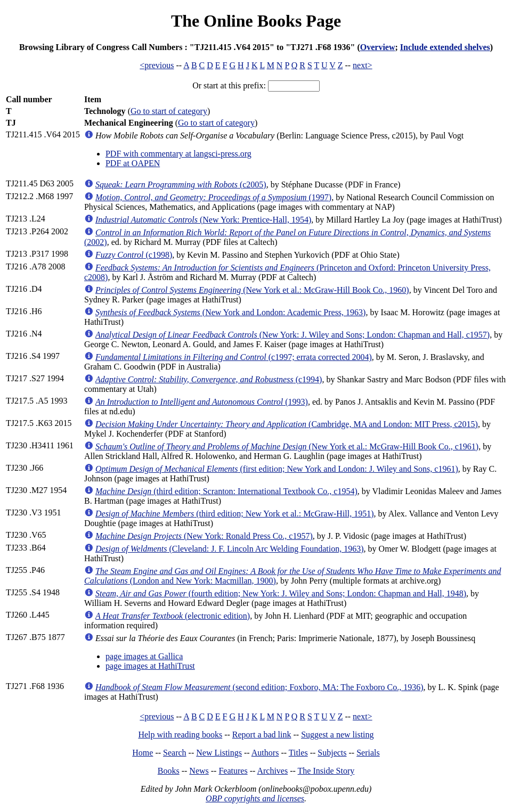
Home (143, 753)
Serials (368, 753)
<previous (157, 65)
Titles (298, 753)
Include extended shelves (445, 47)
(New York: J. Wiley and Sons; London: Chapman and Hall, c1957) (292, 335)
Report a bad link (262, 735)
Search (175, 753)
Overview (378, 47)
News (199, 771)
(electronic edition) (173, 616)
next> (363, 65)
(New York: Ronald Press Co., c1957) (204, 536)
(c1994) (209, 379)
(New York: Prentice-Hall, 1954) (203, 220)
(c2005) (181, 184)
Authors (265, 753)
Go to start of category (169, 111)
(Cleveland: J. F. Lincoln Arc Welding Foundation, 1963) (230, 549)
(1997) (213, 197)
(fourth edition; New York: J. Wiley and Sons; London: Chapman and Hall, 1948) (281, 593)
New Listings (219, 753)
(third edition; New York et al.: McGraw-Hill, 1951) (235, 514)
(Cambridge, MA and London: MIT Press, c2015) (287, 424)
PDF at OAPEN (133, 163)
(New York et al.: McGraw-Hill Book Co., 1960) (252, 290)
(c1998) (134, 255)
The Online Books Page (256, 21)
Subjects (332, 753)
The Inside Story (326, 771)
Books (169, 771)
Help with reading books (180, 735)
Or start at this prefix (228, 85)
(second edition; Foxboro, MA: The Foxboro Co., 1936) (259, 687)
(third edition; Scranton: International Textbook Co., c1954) (226, 491)
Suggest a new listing (337, 735)
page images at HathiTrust (150, 666)
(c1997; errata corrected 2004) (234, 357)
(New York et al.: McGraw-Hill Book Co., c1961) (287, 446)
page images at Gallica (144, 656)
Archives (272, 771)
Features (233, 771)
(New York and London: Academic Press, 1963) (230, 312)
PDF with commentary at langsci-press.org (178, 154)
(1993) (202, 402)
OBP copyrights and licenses (255, 798)
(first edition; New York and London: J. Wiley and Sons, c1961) (277, 469)
